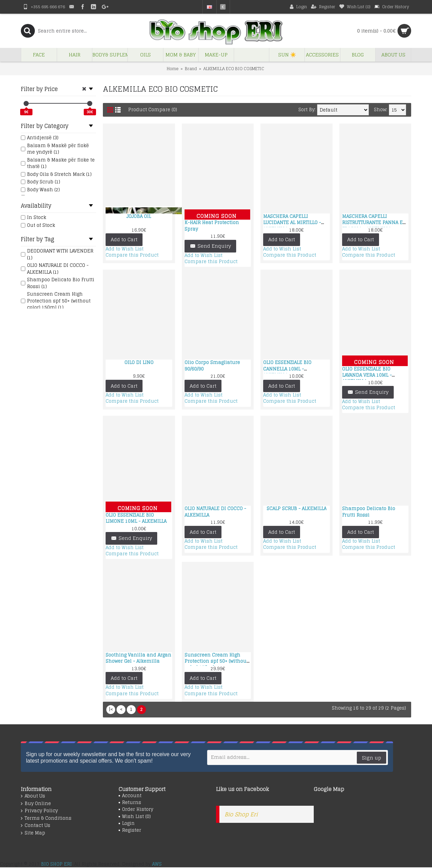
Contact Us (36, 826)
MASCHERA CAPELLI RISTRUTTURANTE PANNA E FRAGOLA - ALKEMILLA (372, 223)
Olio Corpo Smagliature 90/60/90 (212, 366)
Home (173, 69)
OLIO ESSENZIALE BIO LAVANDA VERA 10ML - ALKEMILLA (367, 375)
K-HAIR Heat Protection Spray (212, 226)
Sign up (372, 758)
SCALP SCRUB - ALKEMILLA (296, 509)
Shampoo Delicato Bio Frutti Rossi (369, 512)
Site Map (33, 833)
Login (127, 824)
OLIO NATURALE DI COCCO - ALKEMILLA (215, 512)
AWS (157, 864)
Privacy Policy (39, 811)
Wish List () (135, 817)
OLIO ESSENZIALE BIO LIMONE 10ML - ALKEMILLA (136, 518)
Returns (130, 803)
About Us (33, 796)
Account (130, 796)
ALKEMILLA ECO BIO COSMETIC (234, 69)
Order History (136, 809)
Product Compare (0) (153, 110)
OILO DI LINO (139, 362)
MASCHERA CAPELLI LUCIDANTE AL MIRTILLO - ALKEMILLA (292, 223)
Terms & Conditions (46, 818)
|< (111, 709)
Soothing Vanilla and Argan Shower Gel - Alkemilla (138, 658)
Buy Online (36, 804)
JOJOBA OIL (139, 216)
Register (130, 830)
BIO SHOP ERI (56, 864)
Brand (191, 69)
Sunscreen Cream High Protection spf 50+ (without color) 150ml (216, 661)
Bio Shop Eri (241, 814)
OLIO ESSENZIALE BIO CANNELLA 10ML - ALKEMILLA (287, 369)
